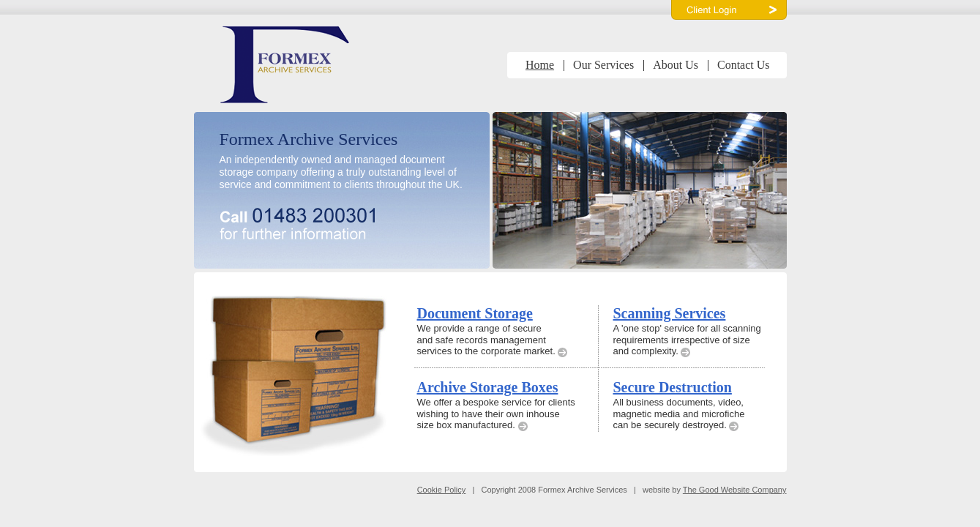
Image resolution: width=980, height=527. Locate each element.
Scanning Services (670, 313)
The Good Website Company (735, 490)
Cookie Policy (442, 490)
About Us (676, 65)
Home (540, 65)
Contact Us (744, 65)
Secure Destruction (673, 387)
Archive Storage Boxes (488, 387)
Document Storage (475, 313)
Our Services (603, 65)
